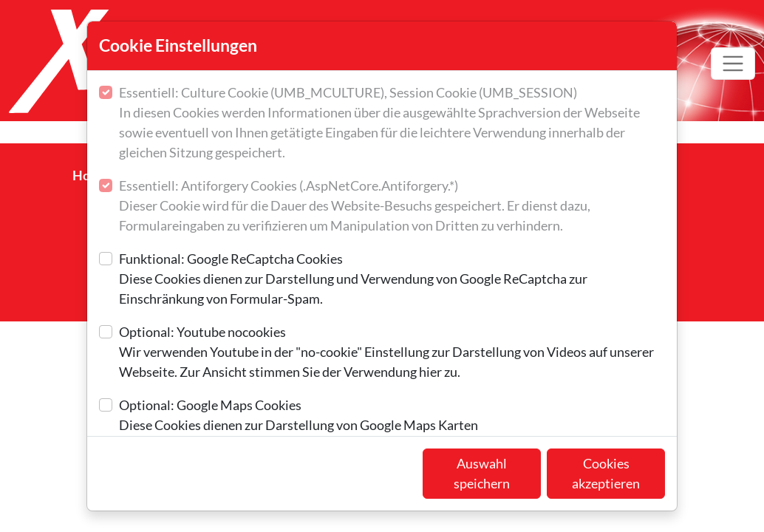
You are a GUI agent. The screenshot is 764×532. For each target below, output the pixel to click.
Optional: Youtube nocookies (392, 353)
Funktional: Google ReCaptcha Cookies (392, 280)
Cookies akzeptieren (606, 473)
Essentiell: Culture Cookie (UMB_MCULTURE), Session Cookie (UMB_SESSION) (392, 123)
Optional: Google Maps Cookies (299, 416)
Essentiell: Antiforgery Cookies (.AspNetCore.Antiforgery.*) (392, 207)
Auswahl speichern (482, 473)
